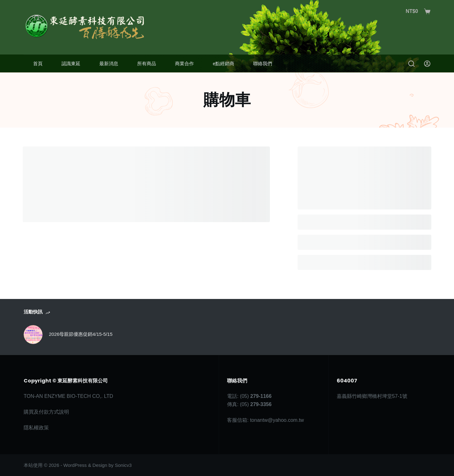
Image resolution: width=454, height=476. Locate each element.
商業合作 (184, 63)
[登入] (427, 64)
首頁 (38, 63)
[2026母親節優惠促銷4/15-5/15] (33, 335)
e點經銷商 (224, 63)
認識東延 (71, 63)
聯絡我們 (263, 63)
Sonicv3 (123, 465)
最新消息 (109, 63)
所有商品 (147, 63)
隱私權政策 (36, 428)
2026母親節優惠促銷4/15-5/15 (81, 334)
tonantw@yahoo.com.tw (277, 420)
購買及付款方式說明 (46, 412)
